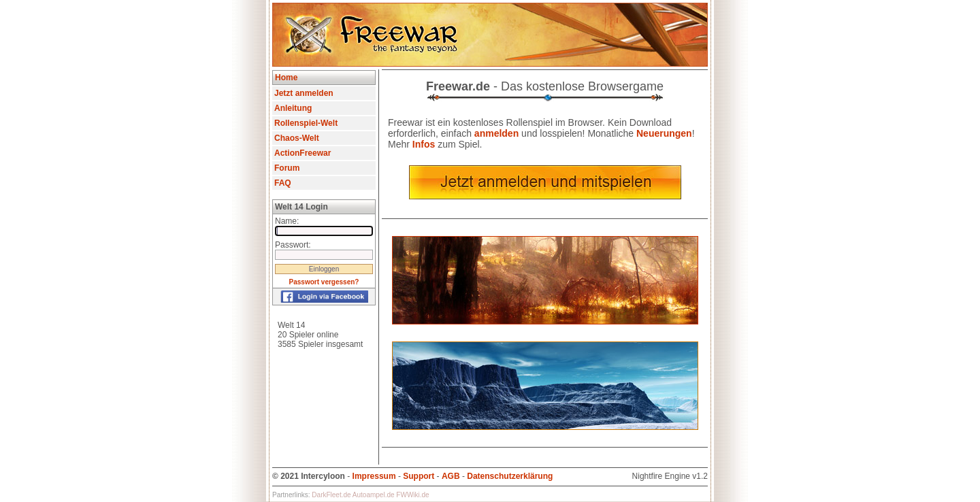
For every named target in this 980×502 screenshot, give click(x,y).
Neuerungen (664, 133)
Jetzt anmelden (304, 93)
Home (286, 78)
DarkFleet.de (331, 495)
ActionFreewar (303, 153)
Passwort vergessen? (324, 282)
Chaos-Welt (297, 138)
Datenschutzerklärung (510, 476)
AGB (451, 476)
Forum (287, 168)
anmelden (496, 133)
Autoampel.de (374, 495)
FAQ (283, 183)
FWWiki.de (412, 495)
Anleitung (293, 108)
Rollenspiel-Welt (306, 123)
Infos (424, 144)
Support (419, 476)
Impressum (374, 476)
